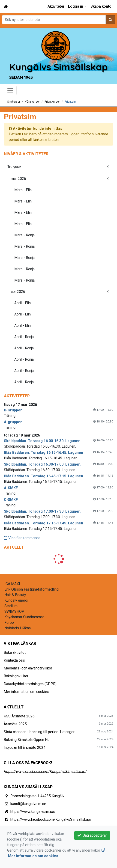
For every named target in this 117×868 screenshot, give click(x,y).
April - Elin (22, 303)
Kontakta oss (14, 660)
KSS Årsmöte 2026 (19, 716)
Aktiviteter (56, 6)
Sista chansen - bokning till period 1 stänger (39, 732)
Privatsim (71, 102)
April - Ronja (24, 337)
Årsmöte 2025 (15, 724)
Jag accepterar (92, 835)
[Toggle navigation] (10, 90)
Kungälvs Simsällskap (58, 67)
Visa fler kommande (22, 538)
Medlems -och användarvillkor (28, 668)
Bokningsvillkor (16, 676)
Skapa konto (101, 6)
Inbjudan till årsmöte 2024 (25, 748)
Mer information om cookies (26, 692)
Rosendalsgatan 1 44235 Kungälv (37, 796)
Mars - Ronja (24, 235)
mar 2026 (18, 179)
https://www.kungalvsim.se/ (33, 812)
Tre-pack (14, 167)
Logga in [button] (76, 6)
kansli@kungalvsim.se (28, 804)
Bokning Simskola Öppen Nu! (27, 740)
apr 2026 (18, 292)
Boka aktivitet (15, 652)
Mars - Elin (23, 190)
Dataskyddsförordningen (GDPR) (30, 684)
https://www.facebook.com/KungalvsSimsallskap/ (45, 771)
